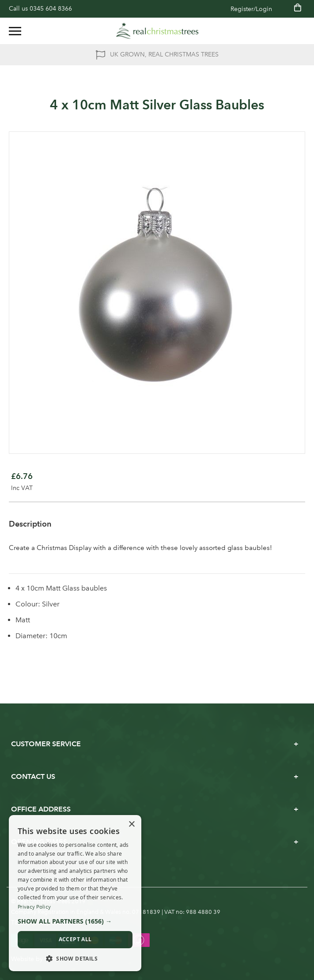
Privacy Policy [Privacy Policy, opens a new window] (34, 907)
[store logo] (157, 31)
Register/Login (251, 9)
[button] (75, 921)
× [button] (131, 825)
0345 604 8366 (51, 9)
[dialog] (75, 893)
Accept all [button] (75, 939)
